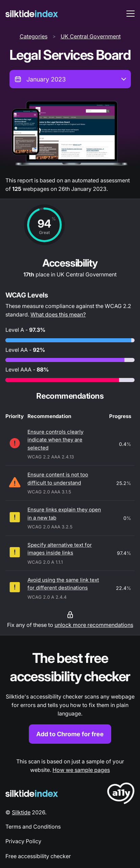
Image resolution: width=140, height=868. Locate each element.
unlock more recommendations (94, 625)
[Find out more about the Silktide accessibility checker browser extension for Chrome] (70, 696)
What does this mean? (58, 314)
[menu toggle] (131, 14)
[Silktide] (32, 14)
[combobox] (70, 79)
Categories (34, 36)
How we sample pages (81, 770)
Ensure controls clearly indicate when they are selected (55, 440)
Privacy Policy (23, 841)
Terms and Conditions (33, 827)
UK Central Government (91, 36)
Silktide (21, 812)
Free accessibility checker (38, 856)
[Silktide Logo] (32, 793)
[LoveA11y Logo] (121, 794)
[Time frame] (70, 79)
